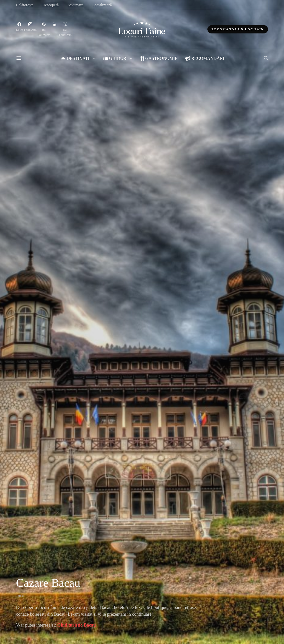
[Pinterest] (44, 29)
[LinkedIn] (55, 29)
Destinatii (76, 58)
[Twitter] (65, 29)
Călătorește (25, 5)
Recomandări (205, 58)
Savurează (76, 5)
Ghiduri (116, 58)
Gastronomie (159, 58)
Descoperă (51, 5)
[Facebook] (20, 29)
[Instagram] (30, 29)
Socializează (102, 5)
